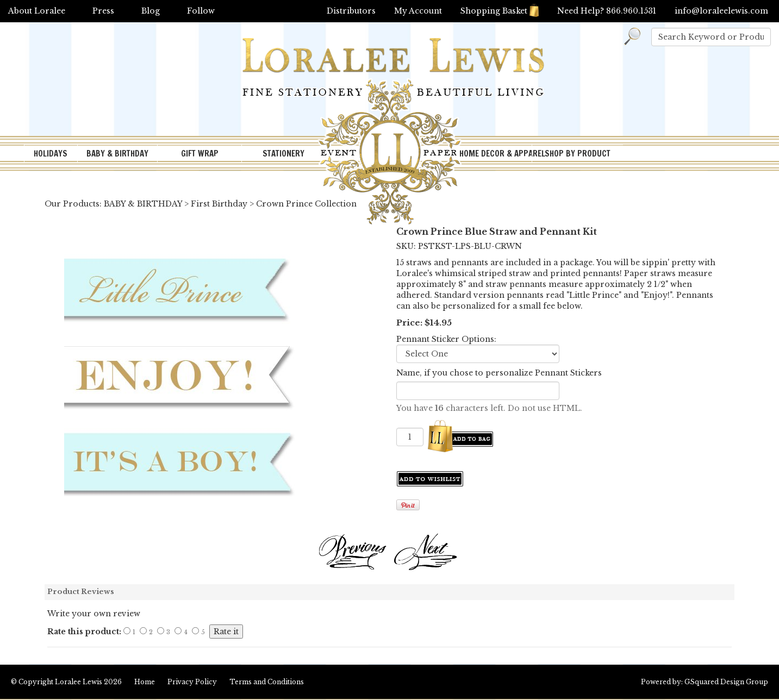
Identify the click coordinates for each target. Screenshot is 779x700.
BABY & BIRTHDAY (117, 154)
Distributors (351, 11)
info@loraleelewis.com (721, 11)
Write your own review (94, 614)
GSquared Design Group (726, 682)
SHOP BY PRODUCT (578, 154)
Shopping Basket (500, 11)
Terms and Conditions (267, 682)
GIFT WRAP (200, 154)
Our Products (72, 204)
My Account (418, 11)
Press (103, 11)
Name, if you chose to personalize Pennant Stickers (499, 373)
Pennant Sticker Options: (446, 339)
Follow (201, 11)
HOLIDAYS (51, 154)
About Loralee (37, 11)
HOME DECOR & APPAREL (495, 154)
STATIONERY (283, 154)
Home (145, 682)
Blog (151, 11)
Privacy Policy (192, 682)
